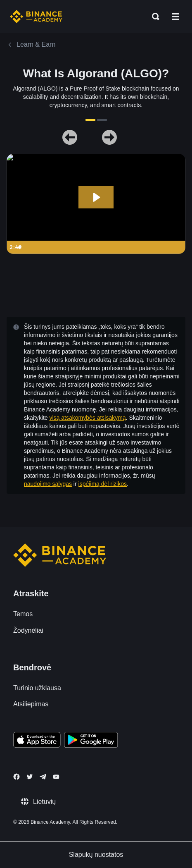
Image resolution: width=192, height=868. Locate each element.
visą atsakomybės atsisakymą (87, 418)
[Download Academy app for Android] (91, 741)
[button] (175, 17)
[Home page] (36, 17)
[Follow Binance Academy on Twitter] (30, 777)
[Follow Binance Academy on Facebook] (17, 777)
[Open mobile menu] (175, 17)
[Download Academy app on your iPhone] (37, 741)
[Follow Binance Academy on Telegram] (43, 777)
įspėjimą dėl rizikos (103, 484)
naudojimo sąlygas (48, 484)
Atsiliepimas (31, 704)
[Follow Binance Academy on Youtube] (56, 777)
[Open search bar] (153, 17)
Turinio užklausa (37, 688)
